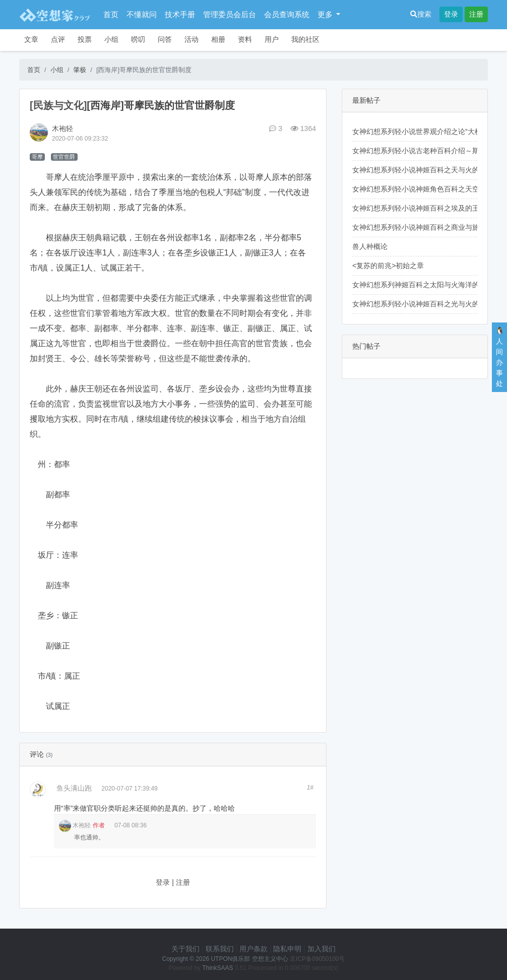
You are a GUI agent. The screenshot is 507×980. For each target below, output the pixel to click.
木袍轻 (62, 128)
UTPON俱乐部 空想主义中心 (249, 959)
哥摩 (37, 157)
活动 (192, 39)
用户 (272, 39)
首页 (111, 14)
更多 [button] (326, 14)
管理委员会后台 (230, 14)
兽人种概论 (370, 246)
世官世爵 (64, 157)
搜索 (421, 14)
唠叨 (138, 39)
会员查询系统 (287, 14)
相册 (218, 39)
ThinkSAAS (217, 968)
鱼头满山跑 (74, 788)
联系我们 (220, 949)
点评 (58, 39)
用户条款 (254, 949)
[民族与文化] (58, 105)
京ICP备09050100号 (317, 959)
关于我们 (185, 949)
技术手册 (180, 14)
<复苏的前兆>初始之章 (388, 266)
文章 (31, 39)
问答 (165, 39)
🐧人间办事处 (500, 357)
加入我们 (322, 949)
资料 (245, 39)
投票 (85, 39)
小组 (111, 39)
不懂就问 (142, 14)
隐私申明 (287, 949)
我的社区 (305, 39)
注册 (476, 14)
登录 (451, 14)
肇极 (80, 70)
